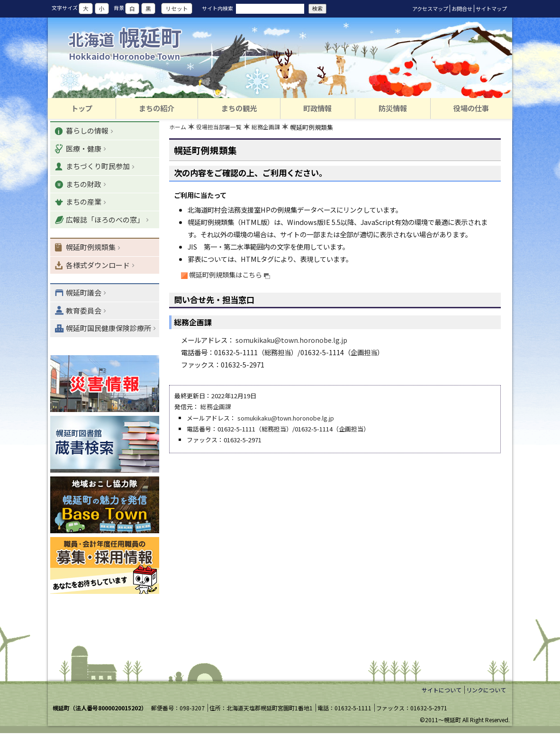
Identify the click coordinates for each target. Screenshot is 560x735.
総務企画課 (272, 128)
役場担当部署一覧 (222, 128)
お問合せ (462, 9)
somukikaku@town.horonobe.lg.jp (292, 341)
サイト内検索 (217, 8)
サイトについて (442, 691)
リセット (177, 9)
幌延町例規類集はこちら (230, 275)
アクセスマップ (430, 9)
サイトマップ (491, 9)
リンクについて (486, 691)
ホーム (178, 128)
